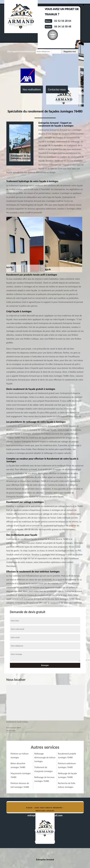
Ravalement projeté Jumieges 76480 (67, 756)
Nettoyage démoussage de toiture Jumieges (45, 757)
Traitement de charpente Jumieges (43, 769)
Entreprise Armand (45, 860)
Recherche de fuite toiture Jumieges (67, 785)
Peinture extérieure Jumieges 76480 (67, 765)
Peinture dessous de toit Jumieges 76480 (20, 785)
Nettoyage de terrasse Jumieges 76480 (44, 779)
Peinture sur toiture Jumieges (20, 756)
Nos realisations (32, 89)
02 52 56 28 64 (63, 21)
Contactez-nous (57, 89)
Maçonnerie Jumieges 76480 (21, 775)
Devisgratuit (53, 35)
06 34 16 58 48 (63, 26)
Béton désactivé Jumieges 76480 (18, 765)
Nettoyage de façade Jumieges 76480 (67, 775)
